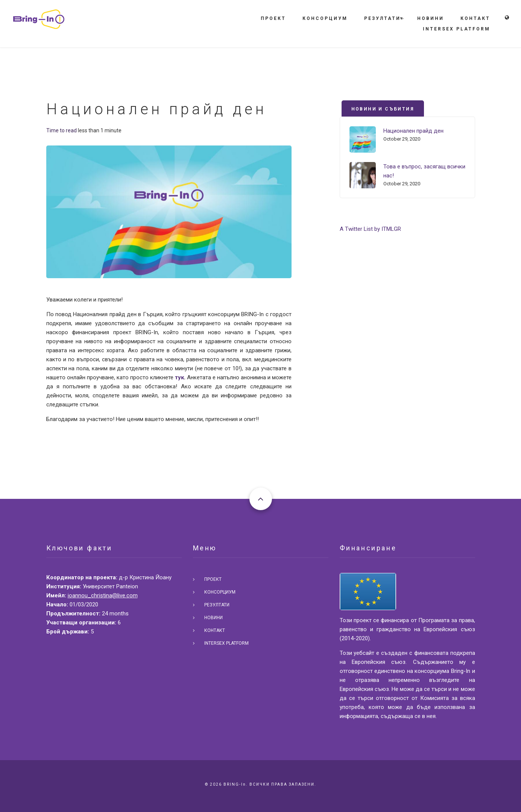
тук (179, 377)
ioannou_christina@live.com (103, 595)
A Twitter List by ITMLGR (370, 229)
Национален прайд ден (413, 131)
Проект (273, 18)
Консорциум (325, 18)
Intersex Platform (456, 29)
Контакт (475, 18)
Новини (431, 18)
